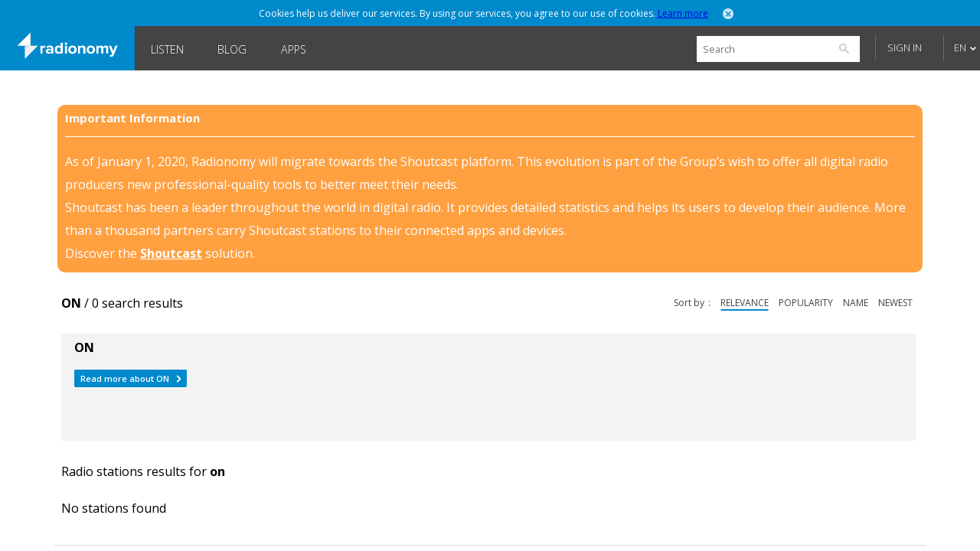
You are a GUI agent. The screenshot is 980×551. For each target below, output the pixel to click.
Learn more (683, 13)
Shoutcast (171, 253)
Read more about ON (125, 378)
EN (960, 47)
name (856, 303)
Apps (294, 49)
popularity (806, 303)
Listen (167, 49)
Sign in (905, 47)
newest (895, 303)
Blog (232, 49)
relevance (745, 303)
